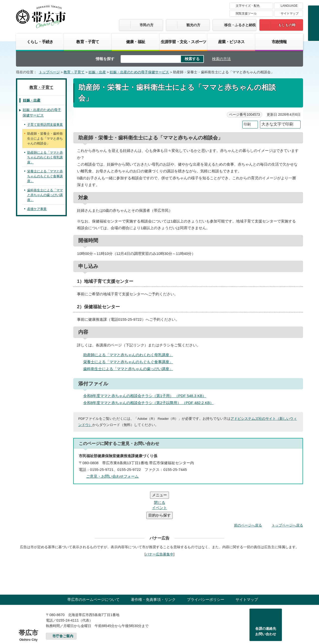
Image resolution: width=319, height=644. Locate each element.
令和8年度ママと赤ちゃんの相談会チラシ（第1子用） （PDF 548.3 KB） (147, 396)
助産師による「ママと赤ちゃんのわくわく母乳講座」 (128, 355)
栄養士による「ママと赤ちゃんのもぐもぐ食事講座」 (128, 362)
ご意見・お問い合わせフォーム (112, 476)
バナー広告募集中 (159, 524)
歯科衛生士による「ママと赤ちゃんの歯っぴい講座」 (128, 369)
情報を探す (105, 59)
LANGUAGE (289, 6)
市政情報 (279, 42)
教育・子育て (88, 42)
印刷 (247, 124)
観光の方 (193, 25)
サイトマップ (290, 13)
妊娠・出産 (97, 72)
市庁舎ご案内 (63, 606)
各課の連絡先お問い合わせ (266, 601)
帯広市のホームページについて (93, 570)
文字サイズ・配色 (248, 6)
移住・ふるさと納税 (240, 25)
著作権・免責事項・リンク (153, 570)
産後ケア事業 (37, 209)
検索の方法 (221, 59)
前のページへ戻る (248, 495)
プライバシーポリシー (206, 570)
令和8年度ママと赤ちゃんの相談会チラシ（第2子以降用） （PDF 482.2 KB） (151, 403)
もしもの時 (287, 25)
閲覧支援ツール (246, 13)
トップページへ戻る (287, 495)
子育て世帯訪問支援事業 (45, 125)
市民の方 (147, 25)
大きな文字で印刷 (277, 124)
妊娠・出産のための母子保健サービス (139, 72)
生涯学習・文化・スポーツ (183, 42)
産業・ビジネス (231, 42)
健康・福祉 (136, 42)
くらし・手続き (40, 42)
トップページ (49, 72)
